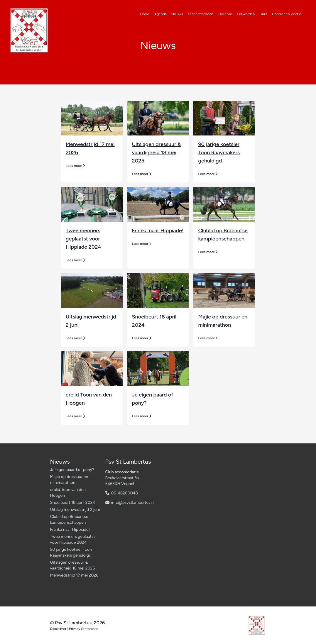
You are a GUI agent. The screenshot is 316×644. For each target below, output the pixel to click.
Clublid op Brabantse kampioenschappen (69, 520)
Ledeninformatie (201, 14)
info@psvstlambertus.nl (133, 503)
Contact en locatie (287, 14)
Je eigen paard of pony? (72, 470)
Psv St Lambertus (128, 462)
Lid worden (246, 14)
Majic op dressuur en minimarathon (69, 480)
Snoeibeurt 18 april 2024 (73, 503)
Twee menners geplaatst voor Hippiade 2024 (83, 239)
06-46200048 (125, 493)
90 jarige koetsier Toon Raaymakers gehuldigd (219, 152)
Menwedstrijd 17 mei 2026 (74, 575)
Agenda (160, 14)
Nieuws (177, 14)
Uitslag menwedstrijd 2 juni (75, 510)
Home (145, 14)
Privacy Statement (83, 629)
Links (263, 14)
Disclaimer (58, 629)
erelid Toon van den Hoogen (68, 493)
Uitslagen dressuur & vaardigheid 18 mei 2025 (157, 152)
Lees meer (76, 166)
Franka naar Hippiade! (158, 231)
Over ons (225, 14)
